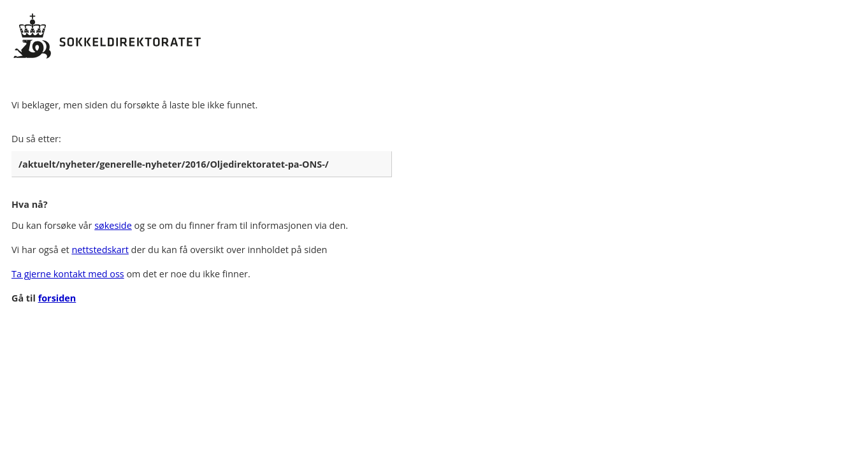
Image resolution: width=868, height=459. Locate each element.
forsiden (57, 298)
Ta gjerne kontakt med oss (68, 274)
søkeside (113, 225)
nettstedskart (100, 250)
